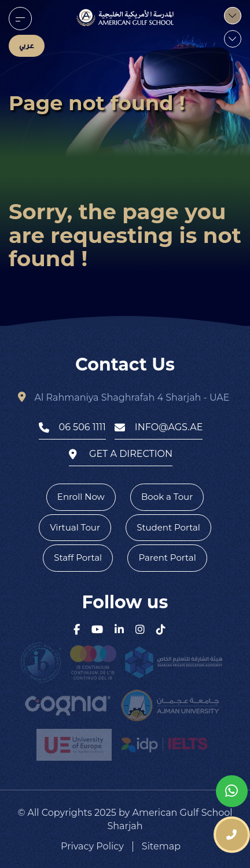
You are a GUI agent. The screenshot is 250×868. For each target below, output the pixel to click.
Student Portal (168, 527)
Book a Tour (167, 497)
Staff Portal (78, 558)
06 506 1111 (72, 427)
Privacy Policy (92, 847)
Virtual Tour (75, 527)
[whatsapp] (232, 791)
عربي (27, 46)
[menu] (20, 19)
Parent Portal (167, 558)
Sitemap (161, 847)
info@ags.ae (159, 427)
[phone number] (232, 835)
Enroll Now (81, 497)
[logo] (125, 17)
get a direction (121, 454)
